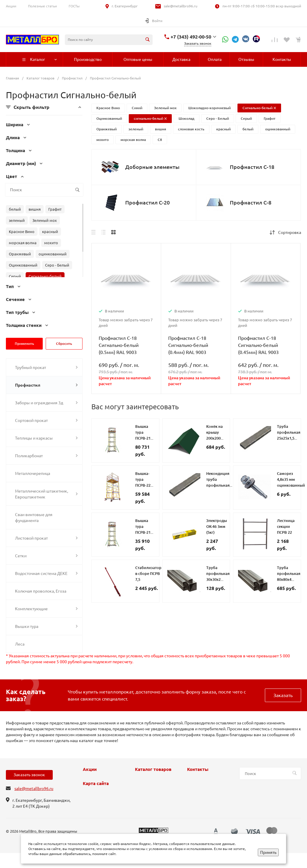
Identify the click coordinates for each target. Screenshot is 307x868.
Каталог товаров (153, 769)
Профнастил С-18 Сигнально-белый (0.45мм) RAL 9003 (258, 345)
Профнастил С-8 (251, 202)
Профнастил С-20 (147, 202)
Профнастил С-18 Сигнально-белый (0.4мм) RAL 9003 (188, 345)
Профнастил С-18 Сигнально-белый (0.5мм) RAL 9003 (119, 345)
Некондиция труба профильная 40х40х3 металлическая (220, 485)
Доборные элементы (152, 167)
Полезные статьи (42, 6)
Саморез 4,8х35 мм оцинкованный (291, 479)
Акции (11, 6)
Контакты (198, 769)
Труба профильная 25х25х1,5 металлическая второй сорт (291, 438)
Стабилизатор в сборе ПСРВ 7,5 (148, 573)
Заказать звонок (29, 775)
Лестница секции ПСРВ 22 (286, 526)
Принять (268, 852)
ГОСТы (74, 6)
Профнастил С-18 (252, 167)
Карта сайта (96, 784)
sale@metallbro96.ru (181, 6)
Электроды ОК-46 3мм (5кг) (217, 526)
